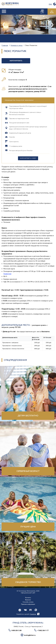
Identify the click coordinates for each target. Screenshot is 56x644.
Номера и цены (17, 45)
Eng (50, 4)
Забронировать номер (28, 158)
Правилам (7, 274)
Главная (5, 45)
